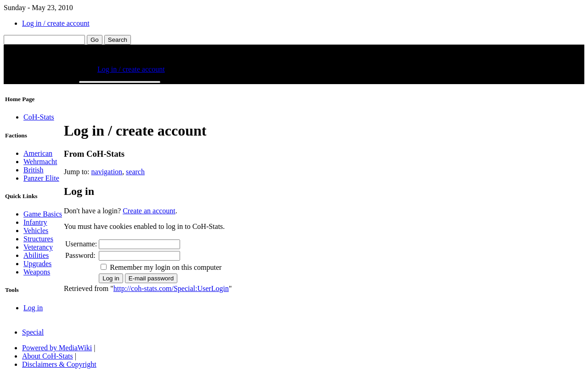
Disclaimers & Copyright (59, 364)
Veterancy (38, 247)
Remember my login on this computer (166, 267)
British (34, 170)
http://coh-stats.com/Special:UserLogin (171, 288)
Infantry (35, 222)
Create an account (149, 211)
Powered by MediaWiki (57, 348)
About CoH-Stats (48, 356)
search (135, 172)
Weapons (37, 272)
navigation (107, 172)
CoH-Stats (39, 117)
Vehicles (36, 231)
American (38, 153)
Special (33, 332)
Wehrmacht (40, 162)
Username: (81, 244)
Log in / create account (56, 23)
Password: (80, 255)
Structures (38, 239)
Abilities (36, 255)
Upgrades (37, 264)
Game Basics (43, 214)
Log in (33, 308)
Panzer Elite (41, 178)
